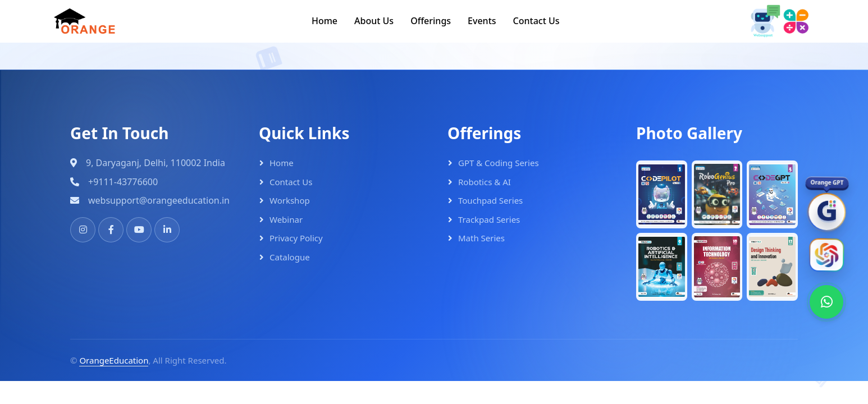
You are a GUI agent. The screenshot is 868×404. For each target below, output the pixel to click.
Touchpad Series (490, 200)
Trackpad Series (489, 219)
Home (325, 21)
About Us (374, 21)
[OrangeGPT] (826, 214)
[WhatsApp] (826, 302)
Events (482, 21)
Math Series (481, 238)
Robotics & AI (485, 182)
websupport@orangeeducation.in (159, 200)
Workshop (290, 200)
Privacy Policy (296, 238)
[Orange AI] (826, 257)
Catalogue (290, 257)
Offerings (431, 21)
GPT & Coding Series (499, 163)
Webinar (286, 219)
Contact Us (536, 21)
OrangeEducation (114, 360)
